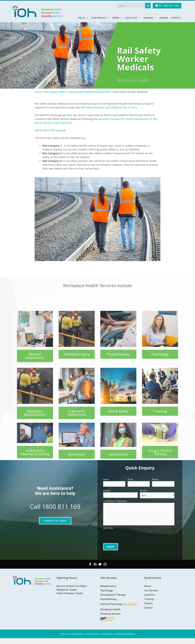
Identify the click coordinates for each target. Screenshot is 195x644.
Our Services (101, 18)
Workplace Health (55, 92)
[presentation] (125, 535)
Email (131, 479)
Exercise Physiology (119, 604)
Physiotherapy (108, 599)
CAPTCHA (108, 528)
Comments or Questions (116, 501)
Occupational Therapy (113, 595)
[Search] (148, 6)
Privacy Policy (107, 634)
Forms (118, 18)
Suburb (108, 491)
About (84, 18)
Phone (156, 479)
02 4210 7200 (47, 130)
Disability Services (110, 614)
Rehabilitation (108, 586)
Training (150, 18)
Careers (164, 18)
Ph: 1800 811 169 (167, 6)
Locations (133, 18)
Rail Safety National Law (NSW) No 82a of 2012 (109, 107)
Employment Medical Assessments (90, 92)
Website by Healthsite (125, 634)
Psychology (107, 590)
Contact (176, 18)
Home (38, 92)
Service (145, 491)
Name (107, 479)
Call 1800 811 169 (55, 506)
